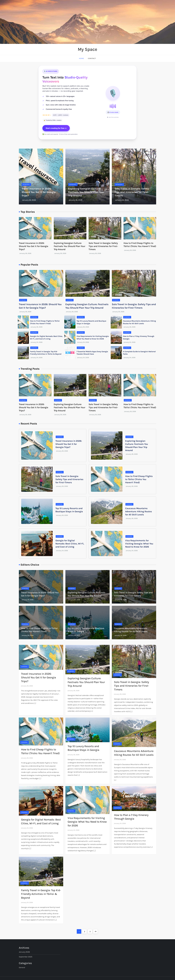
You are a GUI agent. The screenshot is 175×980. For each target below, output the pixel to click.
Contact (92, 58)
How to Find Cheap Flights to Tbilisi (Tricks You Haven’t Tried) (139, 479)
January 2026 (24, 952)
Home (82, 58)
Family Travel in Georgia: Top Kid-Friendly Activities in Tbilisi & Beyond (41, 894)
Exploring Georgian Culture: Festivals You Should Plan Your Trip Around (86, 192)
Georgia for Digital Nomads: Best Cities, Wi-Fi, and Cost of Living (70, 544)
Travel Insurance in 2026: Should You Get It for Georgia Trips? (39, 192)
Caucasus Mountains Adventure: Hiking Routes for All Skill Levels (139, 511)
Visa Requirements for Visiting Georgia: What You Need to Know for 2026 (139, 544)
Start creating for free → (56, 128)
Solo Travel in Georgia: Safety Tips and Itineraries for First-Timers (132, 192)
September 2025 (26, 957)
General (26, 184)
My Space (87, 49)
